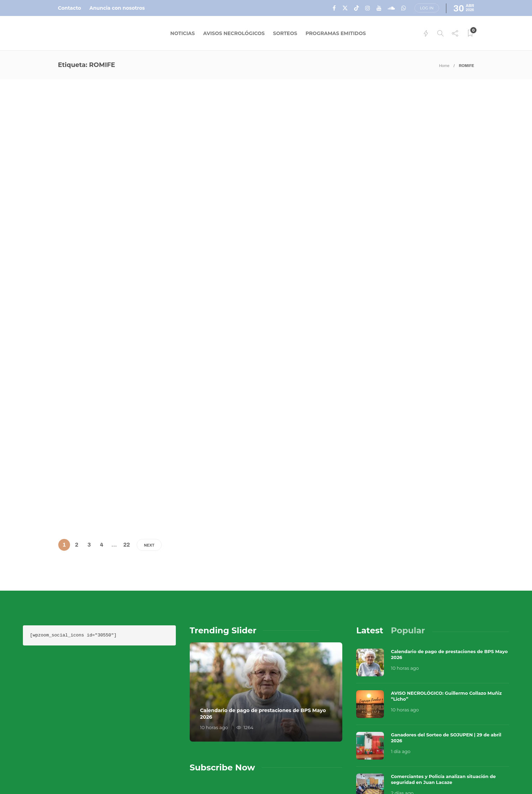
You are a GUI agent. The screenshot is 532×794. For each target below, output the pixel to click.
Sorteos (285, 33)
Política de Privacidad (349, 773)
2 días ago (402, 678)
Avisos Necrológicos (234, 33)
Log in (427, 8)
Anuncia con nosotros (117, 8)
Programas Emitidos (336, 33)
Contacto (70, 8)
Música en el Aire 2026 (432, 749)
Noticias (183, 33)
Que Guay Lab (494, 749)
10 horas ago (214, 612)
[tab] (370, 515)
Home (444, 66)
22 (126, 429)
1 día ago (401, 636)
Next (149, 430)
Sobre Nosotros (340, 759)
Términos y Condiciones (444, 759)
